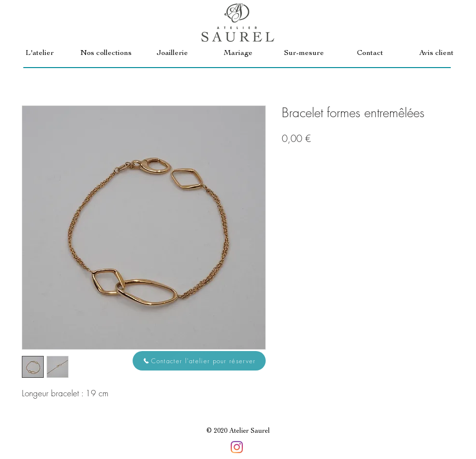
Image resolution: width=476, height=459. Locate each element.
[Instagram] (237, 447)
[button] (106, 54)
